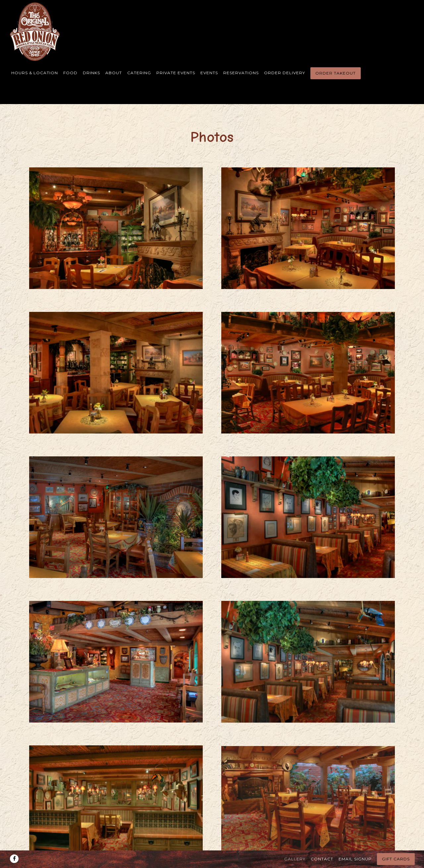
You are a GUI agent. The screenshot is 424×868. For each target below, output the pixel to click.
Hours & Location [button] (35, 73)
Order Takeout (336, 73)
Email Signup (355, 845)
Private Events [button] (176, 73)
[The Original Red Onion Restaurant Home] (36, 31)
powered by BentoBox (212, 861)
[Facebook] (14, 844)
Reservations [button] (241, 73)
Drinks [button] (91, 73)
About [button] (114, 73)
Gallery (295, 845)
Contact (322, 845)
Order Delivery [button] (285, 73)
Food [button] (70, 73)
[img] (116, 228)
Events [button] (209, 73)
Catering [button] (139, 73)
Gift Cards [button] (396, 845)
